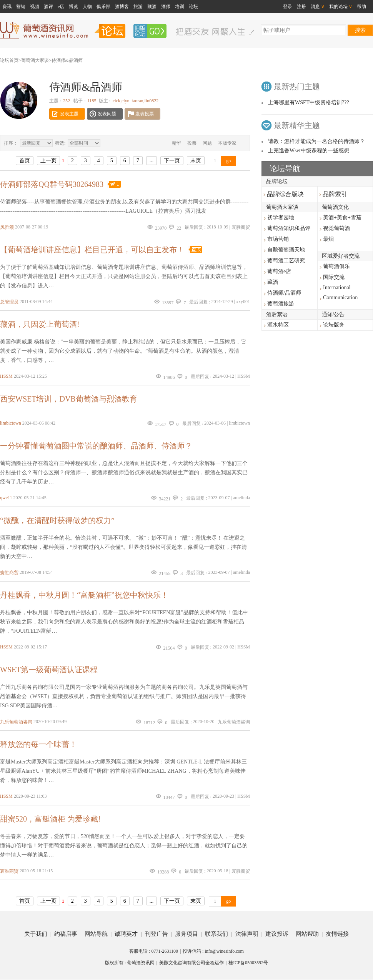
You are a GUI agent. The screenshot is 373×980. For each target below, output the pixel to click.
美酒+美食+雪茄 (342, 217)
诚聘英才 (126, 934)
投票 (192, 143)
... (152, 161)
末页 (196, 161)
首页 (25, 161)
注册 (301, 7)
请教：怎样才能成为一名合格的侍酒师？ (316, 141)
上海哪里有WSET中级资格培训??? (309, 102)
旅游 (138, 7)
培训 (180, 7)
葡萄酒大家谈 (35, 60)
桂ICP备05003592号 (248, 963)
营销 (21, 7)
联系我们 (216, 934)
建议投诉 (277, 934)
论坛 (193, 7)
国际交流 (334, 277)
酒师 (166, 7)
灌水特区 (278, 325)
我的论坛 (341, 7)
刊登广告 (157, 934)
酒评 (48, 7)
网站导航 (96, 934)
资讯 (7, 7)
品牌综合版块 (284, 194)
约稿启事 (66, 934)
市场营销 (278, 239)
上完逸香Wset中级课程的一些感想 (309, 151)
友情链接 (337, 934)
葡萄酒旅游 (281, 304)
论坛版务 (334, 325)
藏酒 (152, 7)
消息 (318, 7)
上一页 (48, 161)
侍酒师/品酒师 (284, 293)
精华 (177, 143)
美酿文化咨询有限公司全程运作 (191, 963)
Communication (340, 297)
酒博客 (122, 7)
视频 (35, 7)
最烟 (328, 239)
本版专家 (227, 143)
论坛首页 (9, 60)
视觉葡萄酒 (336, 228)
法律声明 (247, 934)
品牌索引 (333, 194)
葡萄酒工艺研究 (286, 261)
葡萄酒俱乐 (336, 266)
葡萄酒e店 (279, 271)
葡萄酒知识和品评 (289, 228)
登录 (288, 7)
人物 (87, 7)
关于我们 (36, 934)
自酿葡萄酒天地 (286, 250)
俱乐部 (103, 7)
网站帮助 (307, 934)
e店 (61, 7)
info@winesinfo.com (224, 951)
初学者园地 (281, 217)
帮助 (361, 7)
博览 (73, 7)
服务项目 (186, 934)
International (337, 287)
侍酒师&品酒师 (67, 60)
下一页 (172, 161)
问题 (207, 143)
